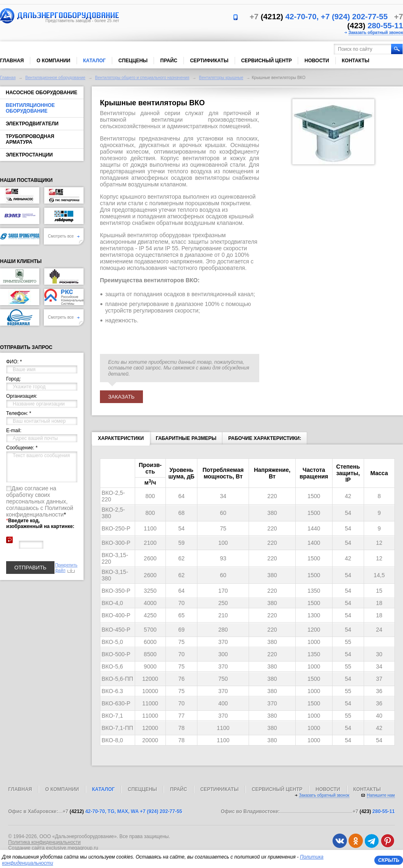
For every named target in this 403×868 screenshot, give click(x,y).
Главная (12, 61)
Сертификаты (209, 61)
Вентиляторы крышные (221, 78)
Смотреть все (64, 236)
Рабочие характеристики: (265, 438)
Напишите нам (381, 795)
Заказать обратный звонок (376, 33)
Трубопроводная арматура (30, 139)
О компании (53, 61)
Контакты (356, 61)
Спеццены (133, 61)
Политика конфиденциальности (44, 842)
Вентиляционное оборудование (55, 78)
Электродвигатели (32, 124)
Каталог (94, 61)
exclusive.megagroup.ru (72, 848)
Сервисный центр (267, 61)
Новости (317, 61)
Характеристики (121, 440)
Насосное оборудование (42, 93)
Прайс (169, 61)
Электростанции (29, 155)
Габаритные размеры (186, 438)
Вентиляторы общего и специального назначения (142, 78)
